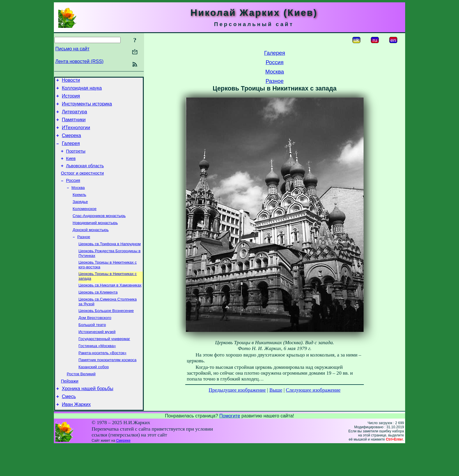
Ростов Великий (81, 401)
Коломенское (85, 223)
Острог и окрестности (82, 185)
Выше (276, 390)
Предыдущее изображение (237, 390)
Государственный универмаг (104, 363)
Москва (78, 201)
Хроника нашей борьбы (88, 417)
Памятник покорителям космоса (107, 386)
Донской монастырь (91, 246)
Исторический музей (97, 355)
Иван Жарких (76, 435)
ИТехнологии (76, 134)
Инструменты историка (87, 107)
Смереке (123, 471)
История (71, 99)
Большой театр (92, 348)
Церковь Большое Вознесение (106, 332)
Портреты (76, 160)
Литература (74, 116)
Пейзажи (70, 409)
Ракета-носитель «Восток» (102, 378)
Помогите (230, 446)
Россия (73, 193)
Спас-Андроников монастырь (99, 231)
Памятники (74, 125)
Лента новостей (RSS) (79, 61)
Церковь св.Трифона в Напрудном (110, 261)
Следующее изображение (313, 390)
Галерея (71, 151)
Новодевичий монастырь (95, 239)
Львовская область (85, 176)
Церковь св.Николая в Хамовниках (110, 305)
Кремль (79, 208)
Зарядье (80, 216)
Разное (84, 254)
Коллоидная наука (82, 90)
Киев (71, 168)
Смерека (71, 143)
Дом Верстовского (95, 340)
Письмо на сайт (72, 49)
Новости (71, 81)
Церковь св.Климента (98, 313)
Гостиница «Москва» (97, 370)
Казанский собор (94, 393)
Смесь (69, 426)
